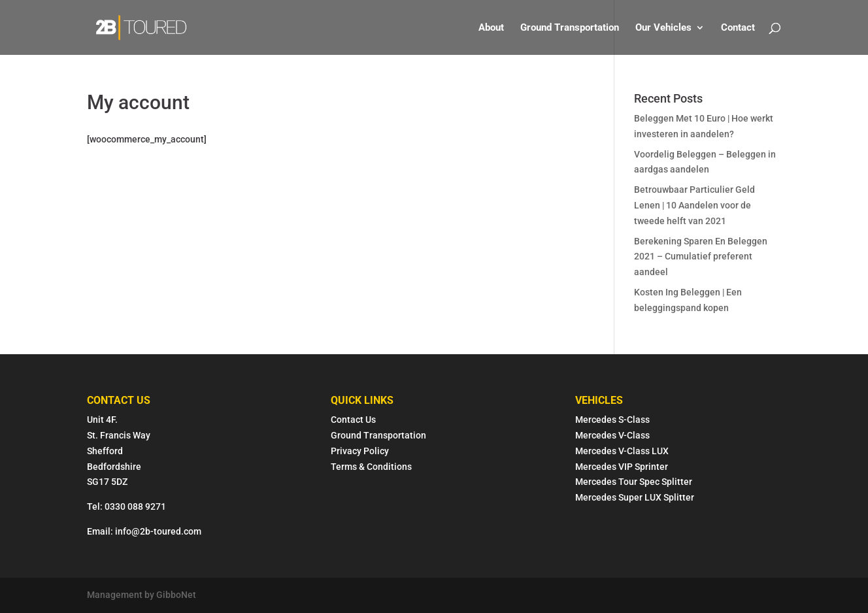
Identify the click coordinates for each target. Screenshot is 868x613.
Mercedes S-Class (612, 420)
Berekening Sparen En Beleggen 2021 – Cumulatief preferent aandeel (701, 257)
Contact (738, 28)
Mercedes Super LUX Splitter (635, 497)
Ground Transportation (570, 28)
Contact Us (353, 420)
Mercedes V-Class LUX (622, 451)
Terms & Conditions (372, 467)
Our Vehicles (663, 28)
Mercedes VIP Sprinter (622, 467)
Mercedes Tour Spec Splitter (634, 482)
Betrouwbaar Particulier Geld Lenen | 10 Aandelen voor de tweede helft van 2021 (694, 205)
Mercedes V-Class (612, 435)
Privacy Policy (360, 451)
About (491, 28)
